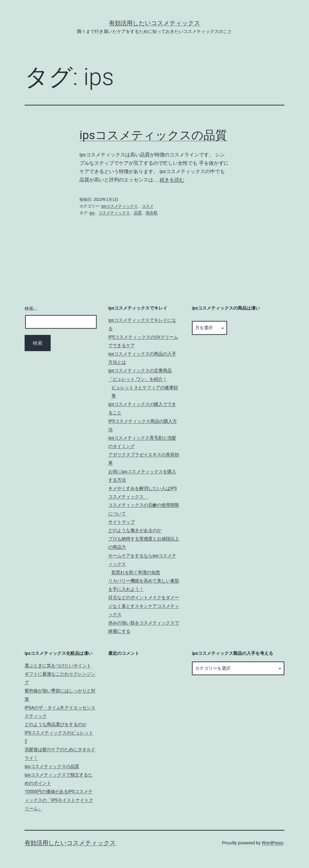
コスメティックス (114, 213)
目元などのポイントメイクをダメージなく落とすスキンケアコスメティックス (144, 606)
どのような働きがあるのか (135, 530)
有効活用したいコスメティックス (155, 23)
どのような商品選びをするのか (56, 724)
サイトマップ (122, 522)
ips (92, 213)
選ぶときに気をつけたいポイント (58, 666)
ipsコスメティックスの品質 (153, 135)
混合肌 (152, 213)
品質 (138, 213)
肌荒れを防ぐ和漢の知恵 (136, 572)
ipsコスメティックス (120, 206)
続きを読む (172, 180)
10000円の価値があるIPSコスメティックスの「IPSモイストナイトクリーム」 (59, 800)
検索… (31, 308)
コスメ (148, 206)
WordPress (272, 843)
